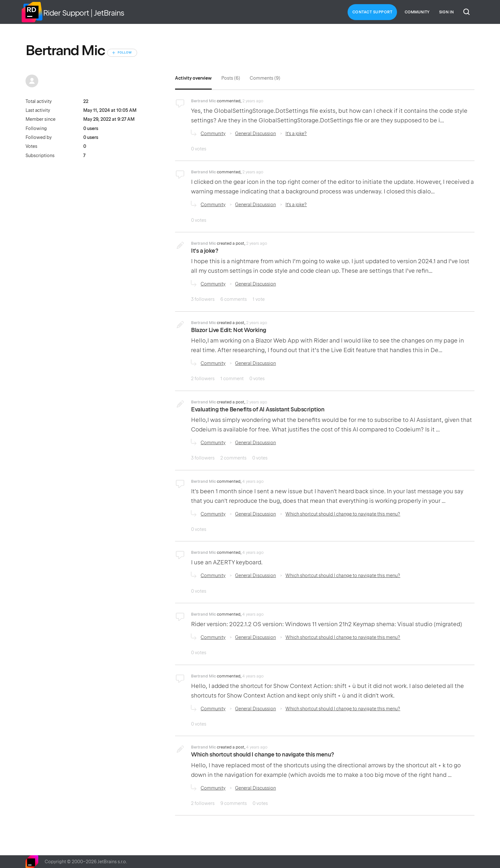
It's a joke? (296, 134)
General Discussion (255, 134)
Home (32, 12)
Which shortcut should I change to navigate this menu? (343, 514)
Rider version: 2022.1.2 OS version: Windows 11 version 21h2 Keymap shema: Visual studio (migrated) (327, 624)
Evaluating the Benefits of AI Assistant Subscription (258, 409)
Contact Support (372, 12)
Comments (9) (265, 78)
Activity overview (193, 78)
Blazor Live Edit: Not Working (229, 330)
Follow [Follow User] (125, 53)
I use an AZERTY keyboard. (227, 562)
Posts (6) (231, 78)
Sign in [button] (446, 12)
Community (417, 12)
